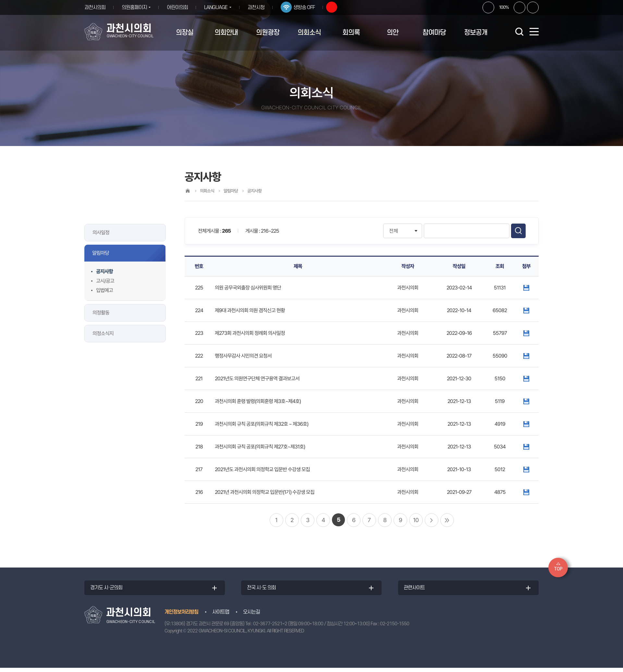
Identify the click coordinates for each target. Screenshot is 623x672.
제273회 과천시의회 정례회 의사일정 (250, 333)
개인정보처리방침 (181, 616)
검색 (518, 231)
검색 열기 (519, 31)
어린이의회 (180, 7)
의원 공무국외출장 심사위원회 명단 (248, 288)
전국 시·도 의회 (265, 590)
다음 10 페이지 (432, 520)
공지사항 (104, 271)
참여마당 (434, 33)
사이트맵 (221, 616)
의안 (393, 33)
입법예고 (104, 290)
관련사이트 (418, 590)
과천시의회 (95, 7)
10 (416, 520)
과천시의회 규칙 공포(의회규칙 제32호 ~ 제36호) (262, 424)
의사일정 (101, 232)
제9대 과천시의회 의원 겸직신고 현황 (250, 310)
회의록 (351, 33)
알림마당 (101, 253)
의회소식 (309, 33)
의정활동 (101, 313)
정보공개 (476, 33)
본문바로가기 (0, 0)
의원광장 (268, 33)
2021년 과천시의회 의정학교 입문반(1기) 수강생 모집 (265, 492)
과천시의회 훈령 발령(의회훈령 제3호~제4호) (258, 401)
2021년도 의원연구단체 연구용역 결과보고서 (257, 379)
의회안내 (226, 33)
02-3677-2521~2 (270, 628)
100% (504, 7)
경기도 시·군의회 (110, 590)
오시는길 (251, 616)
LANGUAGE (218, 7)
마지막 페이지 (447, 520)
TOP (558, 569)
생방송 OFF (309, 7)
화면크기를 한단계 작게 (519, 7)
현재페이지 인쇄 (533, 7)
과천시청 (261, 7)
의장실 (185, 33)
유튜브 (336, 7)
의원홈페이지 (134, 7)
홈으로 (188, 191)
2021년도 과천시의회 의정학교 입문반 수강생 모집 (262, 469)
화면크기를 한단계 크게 (488, 7)
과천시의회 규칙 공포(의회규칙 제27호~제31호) (260, 447)
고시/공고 (105, 281)
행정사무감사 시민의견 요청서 (243, 356)
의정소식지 (103, 333)
